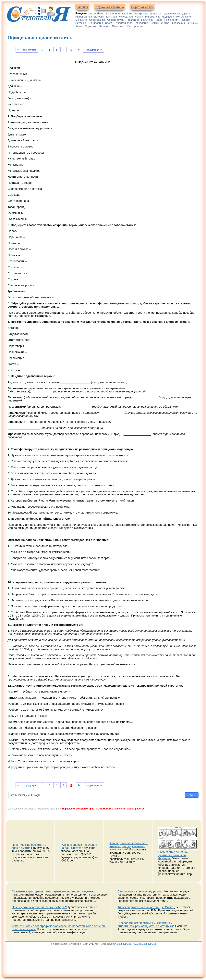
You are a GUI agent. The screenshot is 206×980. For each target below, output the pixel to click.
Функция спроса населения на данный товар (79, 846)
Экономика (119, 26)
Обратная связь (142, 7)
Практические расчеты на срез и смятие (29, 846)
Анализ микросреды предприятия (140, 891)
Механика (81, 20)
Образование (97, 20)
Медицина (168, 17)
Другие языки (172, 13)
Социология (96, 23)
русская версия (122, 944)
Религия (185, 20)
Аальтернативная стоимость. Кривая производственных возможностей (129, 846)
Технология (141, 23)
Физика (165, 23)
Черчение (91, 26)
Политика (147, 20)
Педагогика (132, 20)
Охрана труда (115, 20)
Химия (79, 26)
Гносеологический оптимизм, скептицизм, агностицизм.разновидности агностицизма (146, 924)
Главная (82, 7)
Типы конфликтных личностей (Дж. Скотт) (146, 907)
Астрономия (112, 13)
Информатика (84, 17)
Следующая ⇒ (93, 50)
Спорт (109, 23)
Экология (104, 26)
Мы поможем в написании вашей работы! (120, 809)
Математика (152, 17)
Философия (179, 23)
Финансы (193, 23)
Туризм (154, 23)
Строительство (123, 23)
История (99, 17)
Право (159, 20)
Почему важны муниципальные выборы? (39, 907)
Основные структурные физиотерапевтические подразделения (54, 891)
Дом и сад (156, 13)
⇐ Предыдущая (27, 50)
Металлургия (184, 17)
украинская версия (144, 944)
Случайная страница (110, 7)
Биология (128, 13)
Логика (139, 17)
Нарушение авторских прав (78, 809)
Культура (112, 17)
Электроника (135, 26)
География (142, 13)
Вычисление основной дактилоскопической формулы (173, 855)
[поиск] (95, 795)
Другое (186, 13)
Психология (171, 20)
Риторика (81, 23)
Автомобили (96, 13)
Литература (126, 17)
